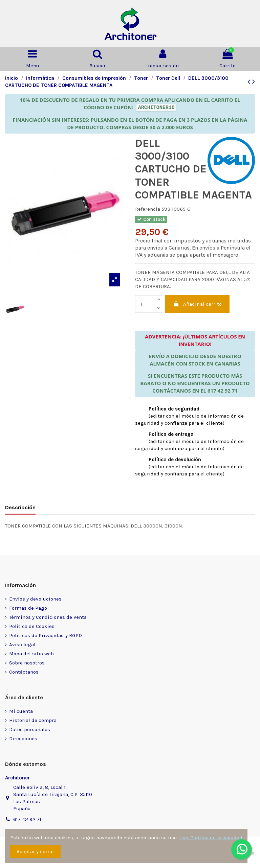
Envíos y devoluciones (35, 599)
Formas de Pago (28, 608)
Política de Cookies (32, 626)
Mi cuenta (21, 711)
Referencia (148, 209)
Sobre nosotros (27, 663)
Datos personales (30, 729)
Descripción (20, 507)
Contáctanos (24, 672)
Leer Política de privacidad (211, 838)
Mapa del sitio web (31, 654)
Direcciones (23, 738)
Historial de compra (33, 720)
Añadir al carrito (198, 304)
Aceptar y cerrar (35, 851)
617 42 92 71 (27, 819)
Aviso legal (22, 644)
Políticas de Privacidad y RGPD (46, 635)
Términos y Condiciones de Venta (48, 617)
